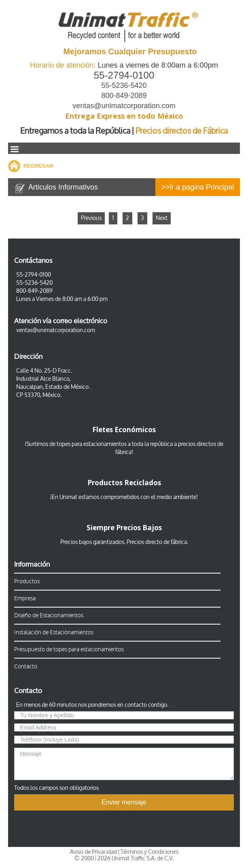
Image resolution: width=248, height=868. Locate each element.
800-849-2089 (124, 96)
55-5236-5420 (124, 85)
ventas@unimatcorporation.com (124, 106)
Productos (27, 581)
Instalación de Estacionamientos (54, 632)
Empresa (25, 598)
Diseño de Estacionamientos (49, 615)
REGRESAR (38, 166)
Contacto (26, 666)
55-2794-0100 (124, 75)
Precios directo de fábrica (157, 542)
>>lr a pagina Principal (198, 187)
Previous (91, 218)
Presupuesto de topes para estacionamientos (69, 649)
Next (162, 218)
